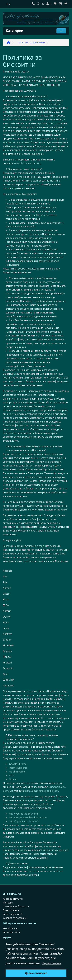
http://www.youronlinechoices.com (28, 818)
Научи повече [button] (52, 963)
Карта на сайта (11, 932)
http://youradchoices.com (23, 814)
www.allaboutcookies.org (27, 163)
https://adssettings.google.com (41, 791)
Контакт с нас (10, 928)
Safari (12, 775)
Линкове (8, 903)
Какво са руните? (12, 914)
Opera (13, 779)
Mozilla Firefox (17, 772)
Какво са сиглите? (13, 899)
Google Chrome (18, 764)
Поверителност (12, 910)
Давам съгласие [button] (36, 973)
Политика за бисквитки (32, 43)
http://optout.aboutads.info (24, 821)
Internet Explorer (18, 768)
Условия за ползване (15, 918)
